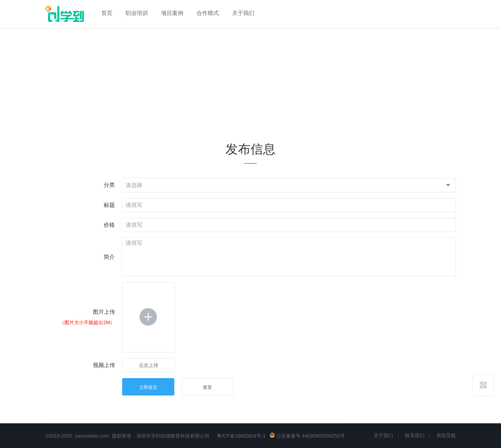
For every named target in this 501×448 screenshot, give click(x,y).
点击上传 (149, 365)
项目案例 (172, 13)
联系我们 (415, 435)
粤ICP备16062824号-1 (241, 436)
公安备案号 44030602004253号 (307, 436)
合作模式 (208, 13)
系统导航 (446, 435)
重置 (207, 387)
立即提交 (148, 387)
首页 (107, 13)
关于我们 (243, 13)
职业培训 (137, 13)
